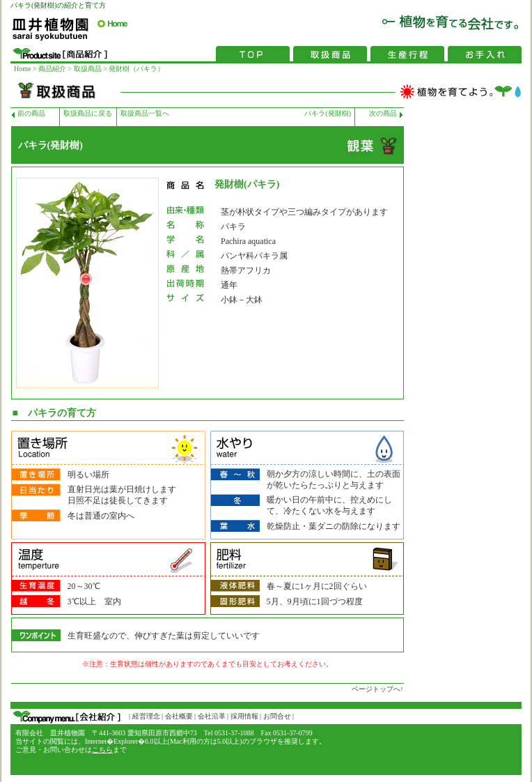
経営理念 (145, 716)
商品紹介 (52, 69)
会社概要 (179, 716)
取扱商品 (87, 69)
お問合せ (277, 716)
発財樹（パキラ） (136, 69)
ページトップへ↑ (378, 689)
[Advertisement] (466, 317)
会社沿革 (212, 716)
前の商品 (31, 113)
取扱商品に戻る (88, 113)
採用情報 (243, 716)
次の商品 (383, 113)
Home (22, 69)
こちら (102, 750)
